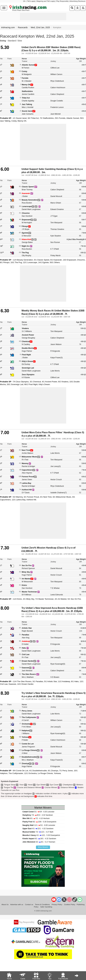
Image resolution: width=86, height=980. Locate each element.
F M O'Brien (27, 727)
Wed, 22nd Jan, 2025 (40, 27)
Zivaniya (25, 764)
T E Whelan (55, 588)
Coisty (24, 71)
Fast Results (63, 976)
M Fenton (26, 68)
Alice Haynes (27, 473)
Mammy (25, 463)
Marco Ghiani (56, 203)
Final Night (26, 355)
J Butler (25, 196)
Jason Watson (56, 344)
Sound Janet (27, 111)
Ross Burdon (27, 203)
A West (25, 753)
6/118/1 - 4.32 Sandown (39, 839)
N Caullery (26, 344)
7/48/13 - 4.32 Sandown (38, 815)
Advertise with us (17, 904)
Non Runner (55, 242)
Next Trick (26, 450)
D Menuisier (27, 236)
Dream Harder (28, 661)
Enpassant (26, 220)
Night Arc (26, 246)
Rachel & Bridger (28, 466)
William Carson (56, 74)
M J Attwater (27, 81)
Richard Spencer (28, 568)
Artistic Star (27, 628)
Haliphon (26, 731)
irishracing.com (8, 27)
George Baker (27, 242)
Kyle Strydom (56, 236)
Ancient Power (28, 335)
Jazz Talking (27, 104)
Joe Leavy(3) (56, 466)
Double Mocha (28, 348)
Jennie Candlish (28, 94)
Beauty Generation (30, 200)
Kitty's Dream (27, 361)
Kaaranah (26, 193)
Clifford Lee (55, 68)
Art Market (26, 579)
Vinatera (25, 328)
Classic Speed (28, 187)
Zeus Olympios (28, 375)
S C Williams (27, 331)
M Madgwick (27, 74)
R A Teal (25, 460)
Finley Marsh (56, 256)
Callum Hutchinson (58, 88)
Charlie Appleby (28, 101)
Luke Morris (55, 371)
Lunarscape (27, 206)
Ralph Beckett (27, 631)
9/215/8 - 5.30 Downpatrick (39, 822)
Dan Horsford (27, 216)
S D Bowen (55, 677)
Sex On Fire (27, 565)
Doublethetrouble (29, 757)
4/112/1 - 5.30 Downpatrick (41, 835)
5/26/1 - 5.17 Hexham (39, 842)
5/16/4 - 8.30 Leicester (39, 812)
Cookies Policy (70, 904)
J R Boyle (26, 229)
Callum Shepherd (57, 94)
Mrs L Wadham (28, 677)
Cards (23, 976)
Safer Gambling (46, 907)
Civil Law (26, 654)
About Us (5, 904)
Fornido (25, 78)
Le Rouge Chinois (29, 750)
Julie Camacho (28, 114)
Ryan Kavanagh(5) (58, 664)
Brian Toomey (27, 190)
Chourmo (26, 213)
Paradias (26, 635)
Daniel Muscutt (56, 196)
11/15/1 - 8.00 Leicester (39, 825)
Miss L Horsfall (28, 107)
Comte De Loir (28, 744)
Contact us (29, 904)
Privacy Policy (57, 904)
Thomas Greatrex (57, 229)
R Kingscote (55, 351)
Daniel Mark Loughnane (31, 209)
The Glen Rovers (29, 674)
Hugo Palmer (27, 351)
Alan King (26, 638)
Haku (24, 648)
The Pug (25, 253)
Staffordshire (27, 91)
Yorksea (25, 737)
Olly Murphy (27, 256)
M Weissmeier (27, 582)
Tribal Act (26, 98)
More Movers (43, 847)
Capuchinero (27, 470)
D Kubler (25, 644)
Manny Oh (26, 85)
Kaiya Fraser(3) (57, 358)
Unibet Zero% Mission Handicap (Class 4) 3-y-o (47, 548)
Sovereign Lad (28, 368)
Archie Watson (28, 453)
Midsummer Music (29, 457)
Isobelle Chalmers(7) (59, 493)
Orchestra (26, 724)
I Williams (26, 733)
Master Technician (29, 592)
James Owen (27, 480)
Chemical (26, 341)
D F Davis (26, 493)
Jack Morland (27, 671)
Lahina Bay (27, 483)
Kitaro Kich (27, 239)
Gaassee (25, 668)
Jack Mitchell (56, 114)
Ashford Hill (27, 490)
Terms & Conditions (42, 904)
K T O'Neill (55, 249)
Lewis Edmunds (57, 595)
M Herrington (27, 223)
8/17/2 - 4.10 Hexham (36, 818)
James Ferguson (28, 747)
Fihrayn (25, 226)
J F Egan (54, 216)
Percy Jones (27, 711)
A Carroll (25, 720)
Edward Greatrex (57, 209)
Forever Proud (28, 477)
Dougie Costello (57, 101)
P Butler (25, 740)
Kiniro (24, 585)
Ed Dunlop (26, 364)
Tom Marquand (56, 223)
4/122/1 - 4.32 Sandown (38, 829)
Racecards (23, 27)
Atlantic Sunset (28, 65)
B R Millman (27, 595)
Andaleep (26, 641)
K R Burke (26, 377)
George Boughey (28, 338)
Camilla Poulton (28, 88)
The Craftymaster (29, 717)
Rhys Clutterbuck (57, 81)
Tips (50, 976)
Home (9, 976)
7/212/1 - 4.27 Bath (38, 832)
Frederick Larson (57, 107)
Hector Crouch (56, 480)
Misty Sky (26, 572)
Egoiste (25, 233)
